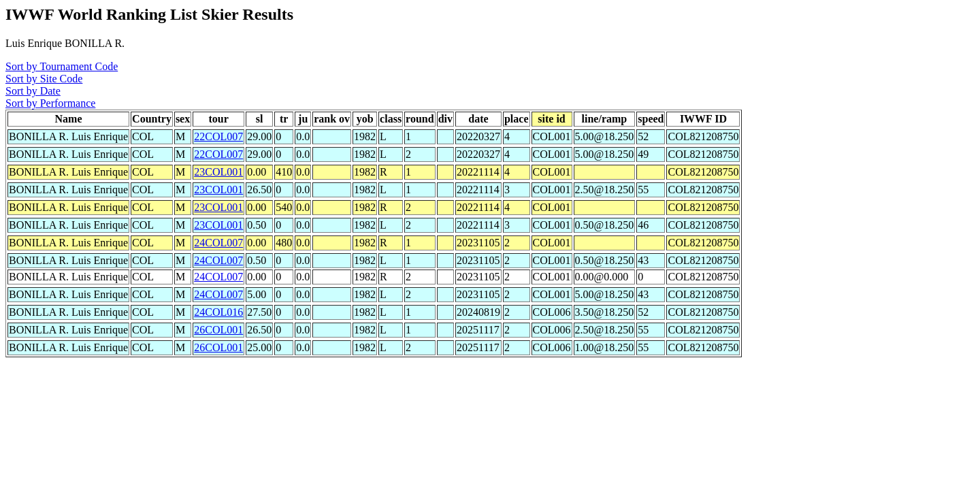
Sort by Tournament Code (62, 66)
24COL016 (218, 312)
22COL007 (218, 136)
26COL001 (218, 330)
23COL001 (218, 172)
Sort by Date (33, 91)
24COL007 (218, 243)
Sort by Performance (50, 103)
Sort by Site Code (44, 79)
